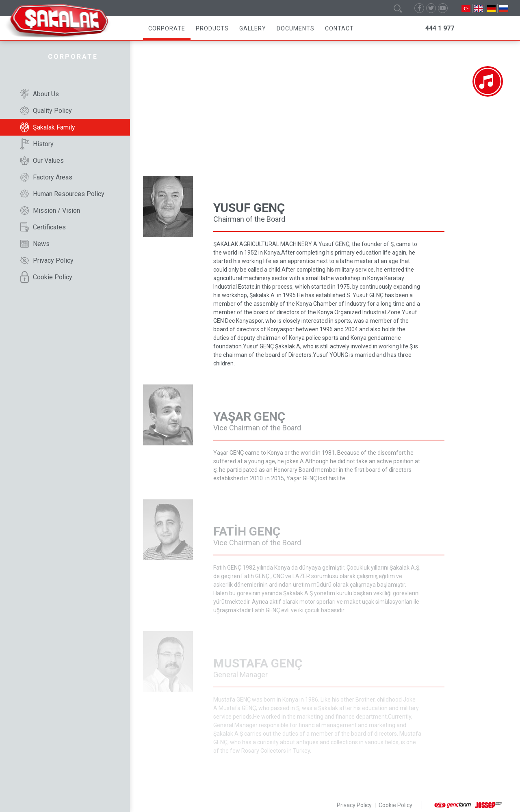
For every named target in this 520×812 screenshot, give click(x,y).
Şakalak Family (48, 127)
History (37, 144)
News (35, 244)
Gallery (253, 28)
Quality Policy (46, 111)
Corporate (167, 28)
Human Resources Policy (62, 194)
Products (212, 28)
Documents (296, 28)
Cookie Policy (46, 277)
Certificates (43, 227)
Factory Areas (46, 177)
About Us (40, 94)
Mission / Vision (50, 211)
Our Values (42, 161)
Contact (339, 28)
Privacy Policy (47, 260)
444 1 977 (440, 28)
